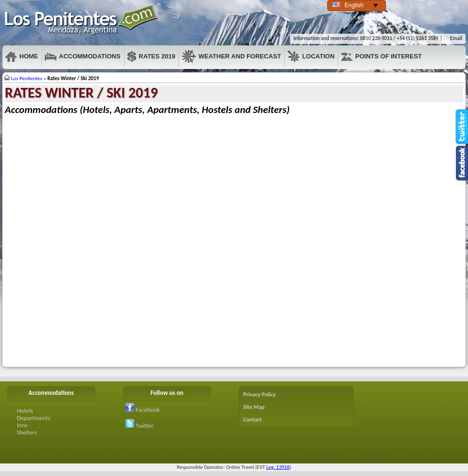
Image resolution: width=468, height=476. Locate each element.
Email (453, 38)
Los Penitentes (27, 78)
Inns (22, 425)
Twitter (139, 426)
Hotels (25, 411)
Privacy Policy (260, 394)
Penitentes (82, 20)
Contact (252, 420)
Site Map (254, 407)
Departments (34, 418)
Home (22, 56)
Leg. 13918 (278, 467)
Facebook (143, 410)
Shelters (27, 432)
